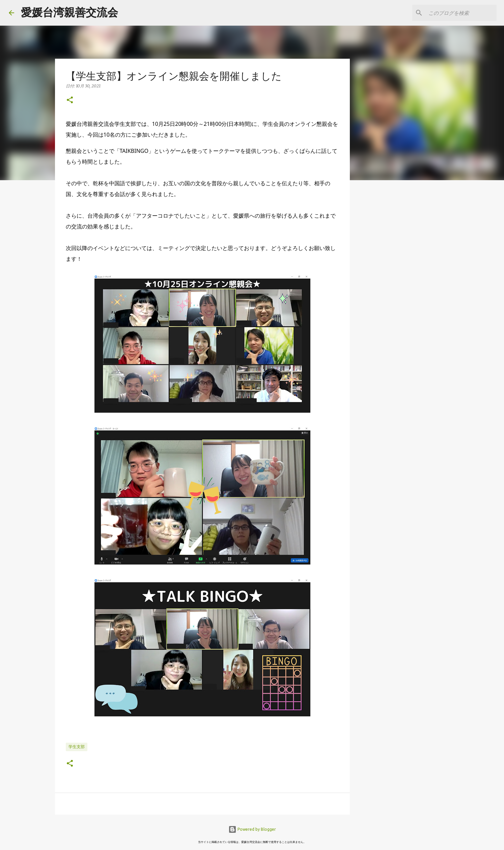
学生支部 (77, 747)
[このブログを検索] (461, 13)
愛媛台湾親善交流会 (69, 12)
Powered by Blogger (252, 829)
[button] (70, 100)
